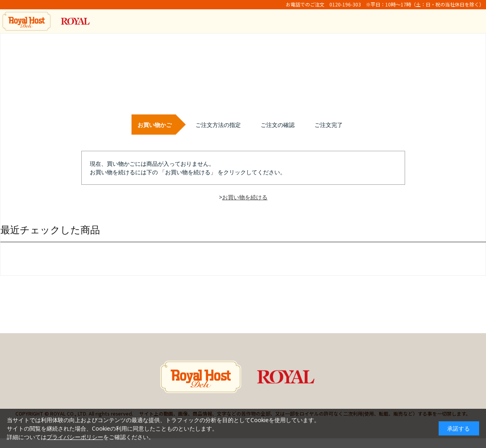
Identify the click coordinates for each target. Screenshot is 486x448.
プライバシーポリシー (75, 437)
